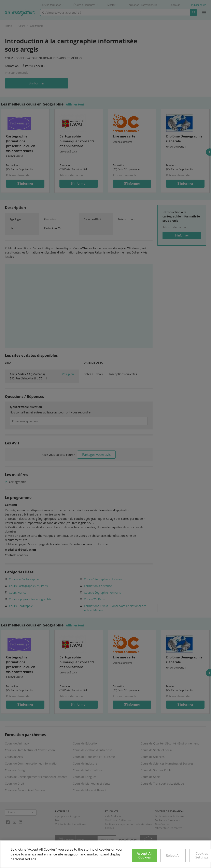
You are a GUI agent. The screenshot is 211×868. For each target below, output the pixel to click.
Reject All (173, 855)
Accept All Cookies (145, 855)
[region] (105, 854)
